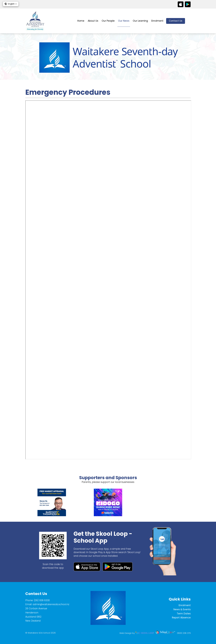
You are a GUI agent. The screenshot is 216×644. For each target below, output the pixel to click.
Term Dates (184, 614)
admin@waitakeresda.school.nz (51, 604)
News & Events (182, 609)
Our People (108, 21)
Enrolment (157, 21)
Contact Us (176, 21)
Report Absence (181, 618)
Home (81, 21)
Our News (124, 21)
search (189, 21)
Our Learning (140, 21)
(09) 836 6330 (42, 600)
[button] (11, 4)
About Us (93, 21)
